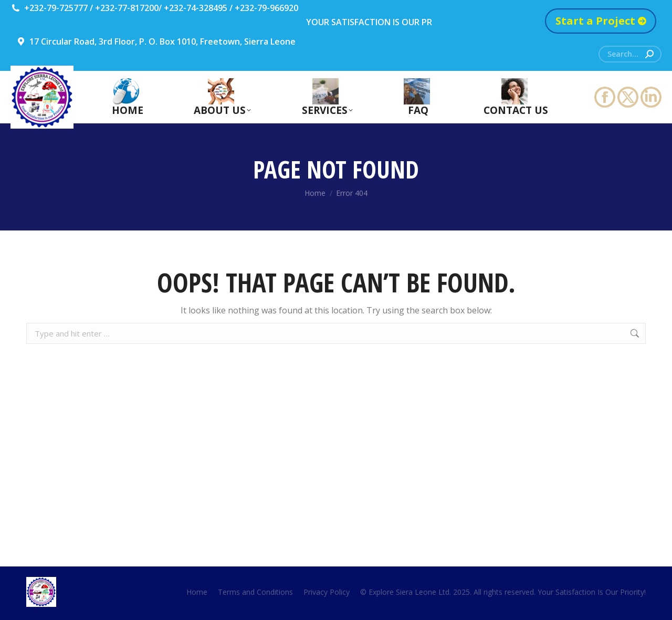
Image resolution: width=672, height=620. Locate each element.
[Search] (630, 54)
